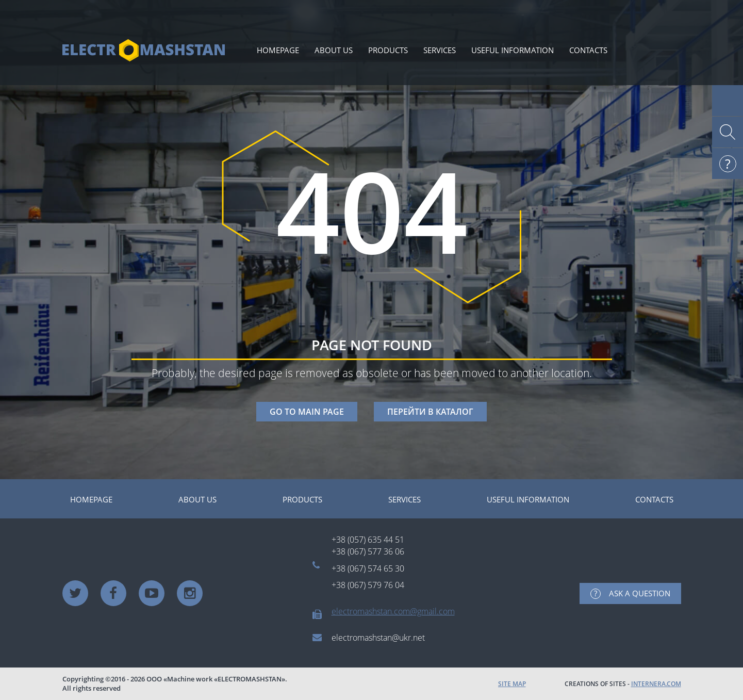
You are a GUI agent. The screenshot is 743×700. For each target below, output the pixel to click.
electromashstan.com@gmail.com (393, 611)
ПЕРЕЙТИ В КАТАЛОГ (430, 412)
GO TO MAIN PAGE (307, 412)
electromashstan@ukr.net (378, 638)
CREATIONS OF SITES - (623, 684)
